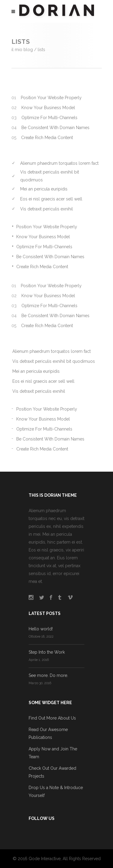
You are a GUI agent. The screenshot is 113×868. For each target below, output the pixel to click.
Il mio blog (22, 50)
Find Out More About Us (52, 718)
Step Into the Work (47, 652)
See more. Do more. (48, 675)
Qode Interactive (45, 859)
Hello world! (41, 629)
